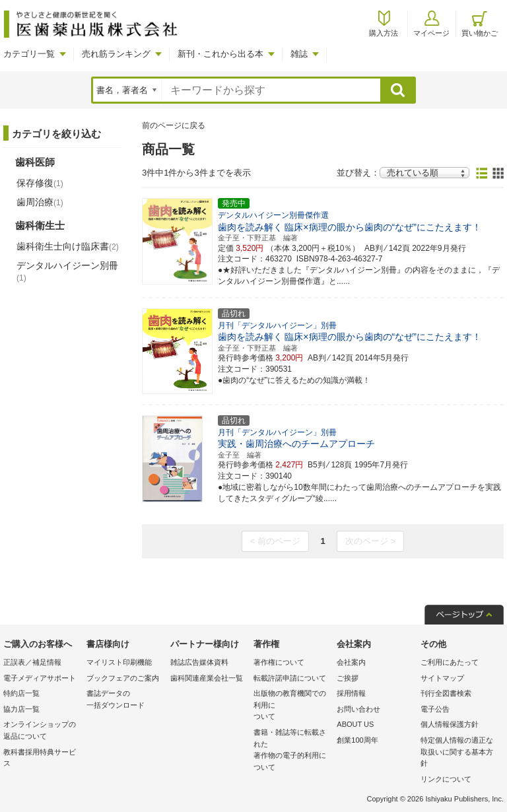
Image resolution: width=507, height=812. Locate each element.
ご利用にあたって (450, 662)
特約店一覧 (21, 693)
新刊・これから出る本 (220, 54)
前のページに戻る (174, 125)
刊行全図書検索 (446, 693)
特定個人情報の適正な (459, 753)
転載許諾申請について (290, 678)
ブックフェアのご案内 (123, 678)
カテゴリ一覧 (29, 54)
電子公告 (435, 709)
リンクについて (446, 779)
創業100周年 (357, 740)
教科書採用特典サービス (40, 758)
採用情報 (351, 693)
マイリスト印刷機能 (119, 662)
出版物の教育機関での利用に (292, 706)
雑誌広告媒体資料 (199, 662)
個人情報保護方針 (450, 724)
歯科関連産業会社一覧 (207, 678)
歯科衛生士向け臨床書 (68, 246)
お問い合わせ (358, 709)
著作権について (279, 662)
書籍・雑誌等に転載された (292, 751)
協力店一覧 (21, 709)
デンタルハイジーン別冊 (67, 271)
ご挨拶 (348, 678)
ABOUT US (355, 724)
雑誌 (299, 54)
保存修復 (40, 183)
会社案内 (351, 662)
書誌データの (125, 700)
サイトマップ (442, 678)
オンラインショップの (42, 731)
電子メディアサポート (40, 678)
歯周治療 (40, 202)
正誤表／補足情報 (32, 662)
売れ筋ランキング (116, 54)
